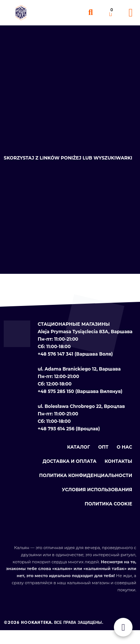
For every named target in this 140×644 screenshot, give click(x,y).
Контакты (118, 461)
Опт (103, 447)
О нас (125, 447)
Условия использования (97, 490)
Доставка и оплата (69, 461)
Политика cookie (108, 504)
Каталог (79, 447)
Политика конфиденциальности (86, 475)
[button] (91, 13)
